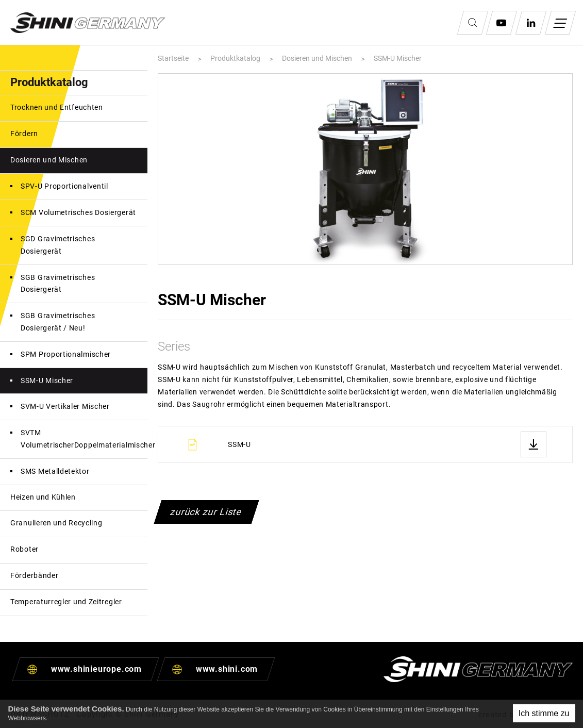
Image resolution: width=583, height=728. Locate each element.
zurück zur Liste (207, 512)
